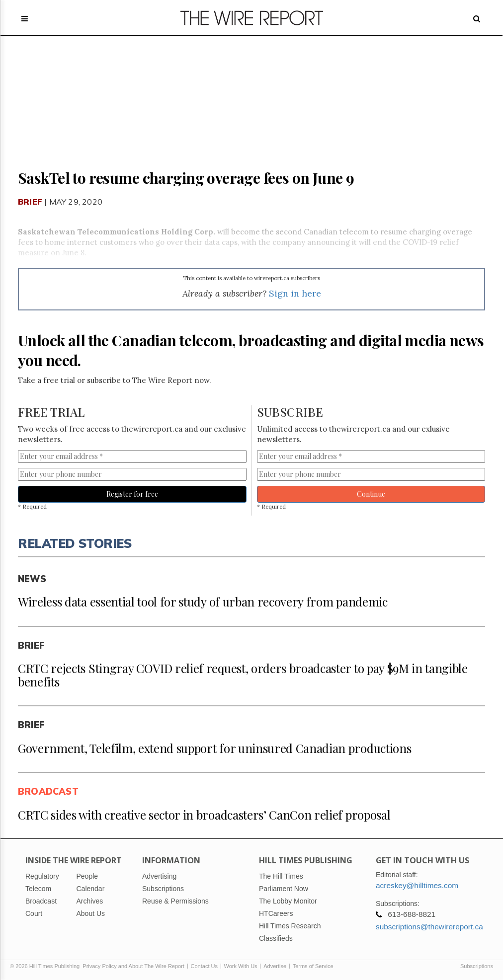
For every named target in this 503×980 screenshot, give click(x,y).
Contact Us (204, 966)
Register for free (132, 494)
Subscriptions (477, 966)
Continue (371, 494)
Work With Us (241, 966)
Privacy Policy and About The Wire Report (133, 966)
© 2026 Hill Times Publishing (46, 966)
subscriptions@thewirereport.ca (429, 927)
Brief (30, 202)
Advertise (275, 966)
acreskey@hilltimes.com (417, 885)
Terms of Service (313, 966)
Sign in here (295, 293)
